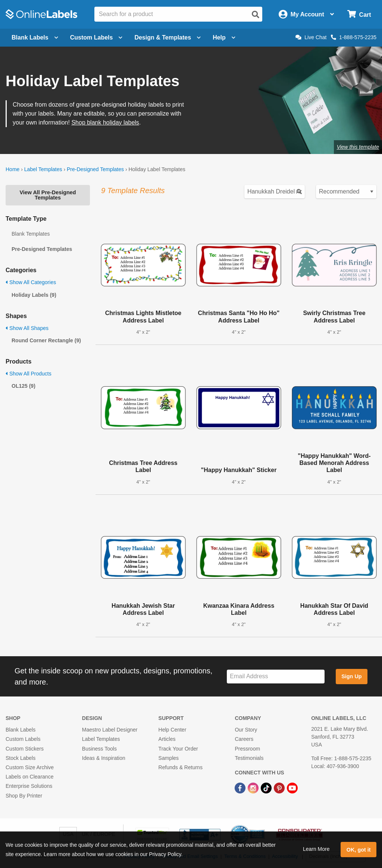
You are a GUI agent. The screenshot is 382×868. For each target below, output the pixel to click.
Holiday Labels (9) (34, 295)
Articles (167, 739)
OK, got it (359, 850)
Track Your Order (178, 749)
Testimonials (249, 758)
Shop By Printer (24, 796)
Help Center (173, 730)
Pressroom (247, 749)
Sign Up (351, 676)
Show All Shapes (27, 328)
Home (12, 169)
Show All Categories (31, 282)
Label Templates (43, 169)
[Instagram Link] (254, 787)
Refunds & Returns (181, 767)
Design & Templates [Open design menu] (167, 37)
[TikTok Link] (267, 787)
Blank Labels (21, 730)
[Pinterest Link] (280, 787)
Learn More (316, 849)
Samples (169, 758)
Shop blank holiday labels (105, 122)
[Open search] (256, 15)
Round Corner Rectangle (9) (46, 340)
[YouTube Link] (292, 787)
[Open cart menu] (359, 14)
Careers (244, 739)
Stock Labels (21, 758)
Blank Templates (31, 234)
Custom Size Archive (30, 767)
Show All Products (29, 374)
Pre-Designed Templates (95, 169)
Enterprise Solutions (29, 786)
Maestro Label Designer (110, 730)
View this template (358, 147)
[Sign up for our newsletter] (276, 677)
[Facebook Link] (241, 787)
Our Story (246, 730)
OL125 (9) (24, 386)
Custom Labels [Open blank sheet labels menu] (96, 37)
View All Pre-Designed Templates (48, 195)
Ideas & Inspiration (104, 758)
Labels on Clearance (29, 777)
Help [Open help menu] (224, 37)
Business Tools (99, 749)
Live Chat (311, 37)
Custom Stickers (25, 749)
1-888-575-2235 (354, 37)
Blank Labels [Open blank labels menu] (35, 37)
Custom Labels (23, 739)
